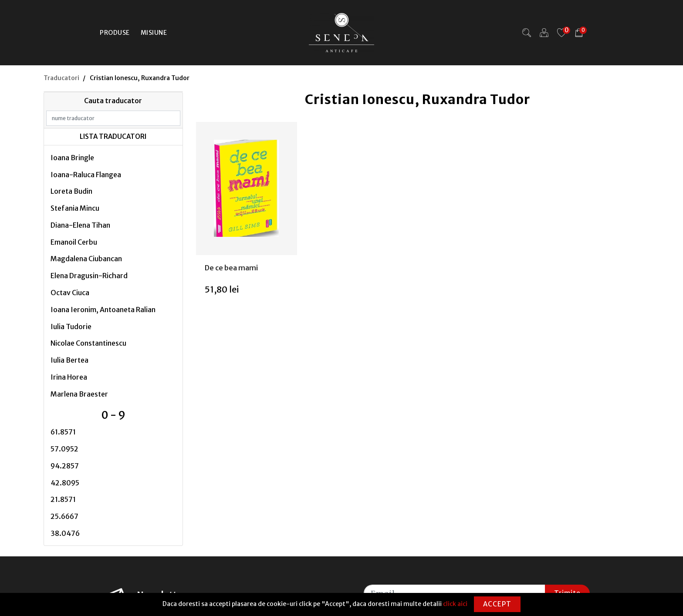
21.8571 (63, 499)
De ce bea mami (231, 268)
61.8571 (63, 432)
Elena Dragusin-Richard (89, 276)
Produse (115, 33)
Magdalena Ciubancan (86, 259)
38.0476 (65, 533)
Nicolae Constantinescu (88, 343)
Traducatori (61, 78)
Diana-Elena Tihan (80, 225)
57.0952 (64, 449)
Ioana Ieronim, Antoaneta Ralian (103, 310)
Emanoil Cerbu (74, 242)
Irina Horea (69, 377)
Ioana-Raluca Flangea (86, 175)
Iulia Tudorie (71, 327)
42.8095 (65, 483)
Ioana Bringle (72, 158)
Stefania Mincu (75, 208)
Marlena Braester (79, 394)
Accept (497, 604)
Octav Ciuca (70, 293)
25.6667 (64, 516)
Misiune (154, 33)
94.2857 (65, 466)
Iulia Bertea (69, 360)
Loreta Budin (71, 191)
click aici (455, 604)
